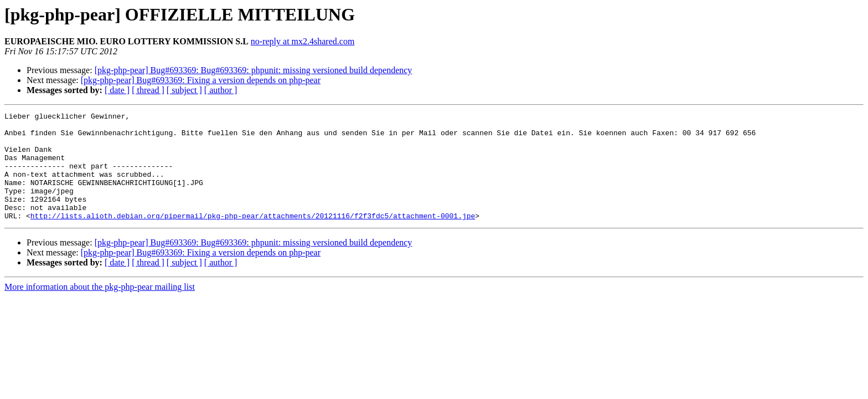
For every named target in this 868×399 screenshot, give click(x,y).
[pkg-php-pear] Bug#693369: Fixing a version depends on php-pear (201, 80)
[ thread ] (148, 90)
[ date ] (117, 90)
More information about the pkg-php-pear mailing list (100, 308)
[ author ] (221, 90)
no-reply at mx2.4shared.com (303, 41)
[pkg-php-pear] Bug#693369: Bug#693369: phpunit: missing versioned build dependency (254, 70)
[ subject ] (184, 90)
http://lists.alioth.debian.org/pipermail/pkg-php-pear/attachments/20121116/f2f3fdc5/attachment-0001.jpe (253, 237)
